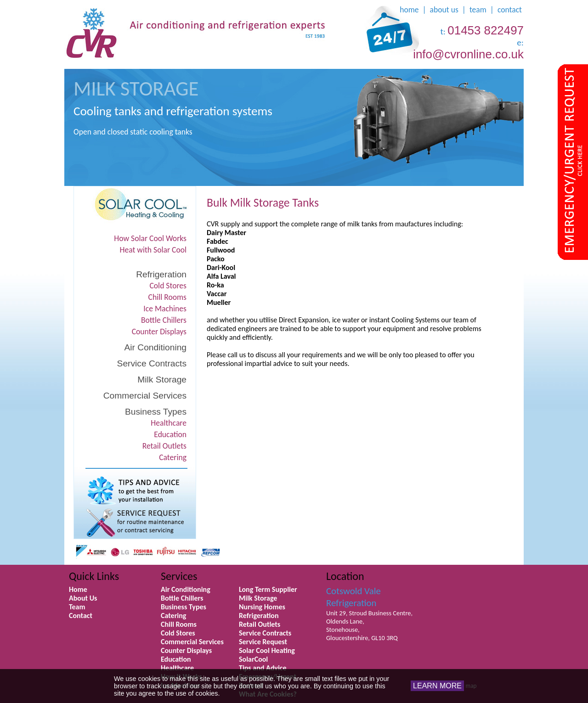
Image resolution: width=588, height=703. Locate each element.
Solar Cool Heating (267, 650)
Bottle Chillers (164, 320)
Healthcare (169, 423)
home (409, 10)
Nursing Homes (262, 607)
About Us (83, 598)
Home (78, 589)
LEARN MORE (437, 686)
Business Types (156, 412)
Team (77, 607)
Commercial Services (145, 396)
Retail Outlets (164, 446)
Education (170, 434)
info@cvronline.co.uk (468, 54)
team (478, 10)
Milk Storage (162, 380)
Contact (81, 616)
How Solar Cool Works (150, 238)
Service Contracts (152, 363)
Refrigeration (161, 274)
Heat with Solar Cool (153, 250)
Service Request (263, 642)
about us (444, 10)
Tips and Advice (263, 668)
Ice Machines (165, 309)
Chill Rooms (167, 297)
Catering (173, 457)
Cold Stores (168, 286)
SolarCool (253, 659)
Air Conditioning (155, 347)
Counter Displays (159, 332)
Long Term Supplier (268, 589)
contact (510, 10)
